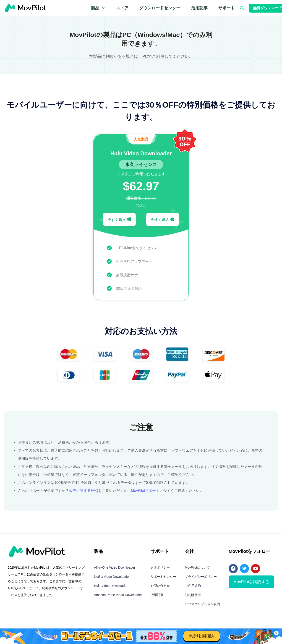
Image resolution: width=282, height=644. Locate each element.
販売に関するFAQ (84, 491)
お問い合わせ (160, 586)
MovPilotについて (197, 567)
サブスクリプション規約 (202, 604)
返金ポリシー (160, 567)
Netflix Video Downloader (112, 577)
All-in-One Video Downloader (115, 567)
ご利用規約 (193, 586)
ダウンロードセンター (160, 8)
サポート (227, 8)
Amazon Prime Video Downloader (118, 595)
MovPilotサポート (145, 491)
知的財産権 (193, 595)
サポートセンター (163, 577)
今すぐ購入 (119, 219)
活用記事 (199, 8)
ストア (122, 8)
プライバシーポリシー (201, 577)
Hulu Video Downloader (111, 586)
